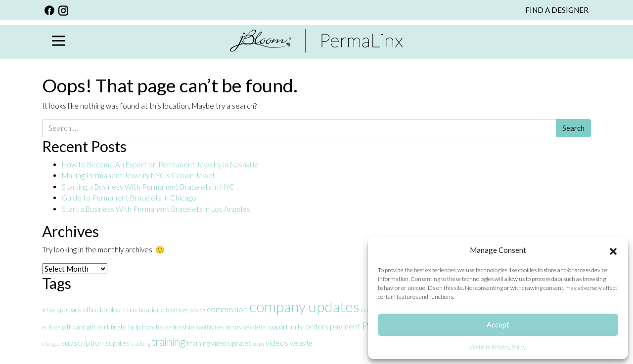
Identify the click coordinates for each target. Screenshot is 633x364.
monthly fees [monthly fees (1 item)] (210, 327)
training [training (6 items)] (169, 342)
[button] (613, 250)
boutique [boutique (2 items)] (151, 309)
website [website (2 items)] (301, 343)
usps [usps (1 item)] (259, 344)
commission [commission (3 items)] (227, 309)
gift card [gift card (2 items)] (74, 327)
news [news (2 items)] (233, 327)
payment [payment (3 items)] (345, 326)
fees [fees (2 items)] (55, 327)
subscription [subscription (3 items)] (83, 343)
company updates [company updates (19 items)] (304, 306)
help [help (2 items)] (134, 327)
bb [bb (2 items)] (103, 309)
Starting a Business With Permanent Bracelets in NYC (148, 187)
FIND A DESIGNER (557, 10)
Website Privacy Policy (498, 347)
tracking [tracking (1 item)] (141, 344)
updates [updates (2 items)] (240, 343)
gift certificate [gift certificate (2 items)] (107, 327)
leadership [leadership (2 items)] (179, 327)
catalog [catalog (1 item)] (198, 310)
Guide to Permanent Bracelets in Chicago (129, 198)
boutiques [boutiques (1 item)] (177, 310)
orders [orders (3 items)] (317, 326)
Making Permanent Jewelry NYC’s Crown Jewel (138, 175)
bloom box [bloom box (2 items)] (123, 309)
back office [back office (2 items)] (83, 309)
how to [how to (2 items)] (152, 327)
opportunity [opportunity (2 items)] (286, 327)
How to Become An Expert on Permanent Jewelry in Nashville (161, 164)
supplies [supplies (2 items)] (117, 343)
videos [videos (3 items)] (277, 343)
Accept (498, 324)
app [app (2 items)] (62, 309)
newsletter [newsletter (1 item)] (255, 327)
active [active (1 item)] (48, 310)
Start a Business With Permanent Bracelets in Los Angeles (157, 209)
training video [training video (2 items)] (207, 343)
